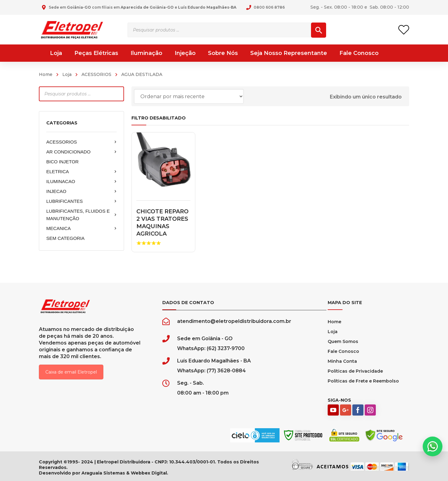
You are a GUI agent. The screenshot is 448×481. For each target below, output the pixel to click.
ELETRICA (81, 172)
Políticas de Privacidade (355, 371)
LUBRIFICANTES (81, 201)
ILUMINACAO (81, 182)
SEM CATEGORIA (65, 238)
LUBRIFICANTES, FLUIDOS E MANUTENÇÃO (81, 215)
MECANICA (81, 228)
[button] (433, 446)
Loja (67, 74)
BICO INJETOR (62, 162)
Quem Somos (343, 341)
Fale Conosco (343, 351)
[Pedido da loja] (189, 96)
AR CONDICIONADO (81, 152)
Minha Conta (342, 361)
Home (46, 74)
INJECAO (81, 191)
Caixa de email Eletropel (71, 372)
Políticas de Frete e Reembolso (363, 381)
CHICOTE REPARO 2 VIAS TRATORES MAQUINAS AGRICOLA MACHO (162, 226)
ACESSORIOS (96, 74)
